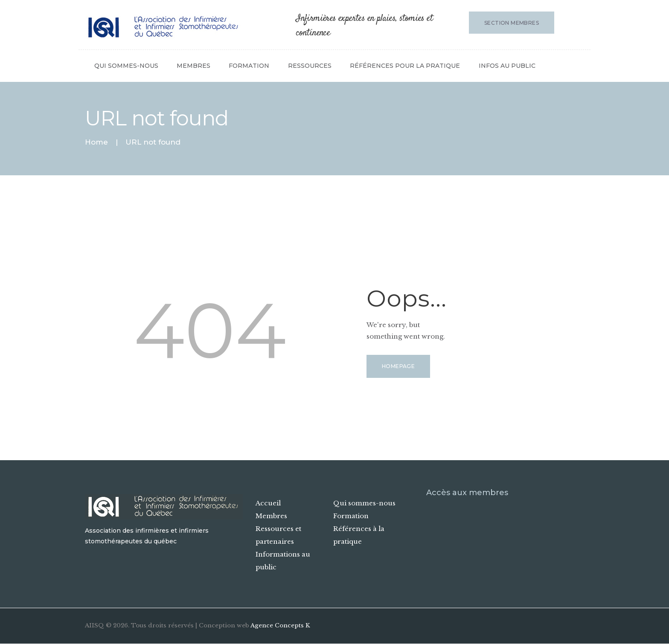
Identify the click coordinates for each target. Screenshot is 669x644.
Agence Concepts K (280, 625)
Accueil (268, 503)
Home (96, 142)
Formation (351, 516)
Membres (271, 516)
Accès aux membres (467, 493)
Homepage (398, 366)
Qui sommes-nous (364, 503)
